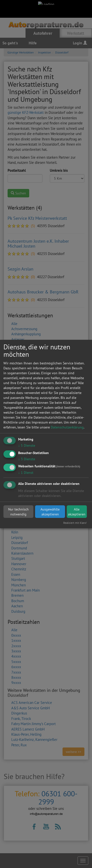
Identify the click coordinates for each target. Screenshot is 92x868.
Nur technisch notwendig (18, 512)
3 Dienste (27, 459)
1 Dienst (26, 473)
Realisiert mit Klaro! (75, 523)
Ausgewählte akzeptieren (50, 512)
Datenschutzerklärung (67, 427)
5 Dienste (27, 445)
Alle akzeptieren (77, 512)
